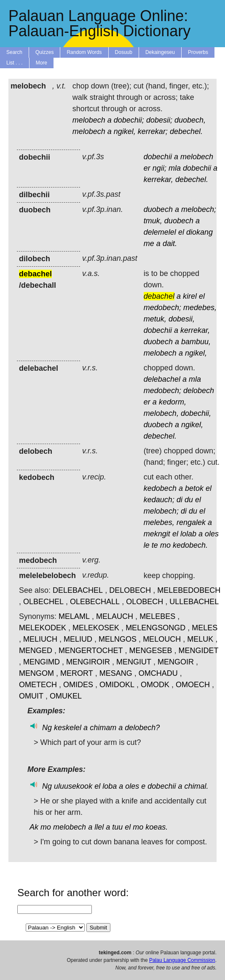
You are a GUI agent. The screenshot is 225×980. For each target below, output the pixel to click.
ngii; (159, 168)
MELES (205, 628)
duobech (158, 209)
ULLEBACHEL (194, 602)
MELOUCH (162, 639)
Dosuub (124, 52)
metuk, (155, 319)
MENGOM (36, 673)
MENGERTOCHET (91, 651)
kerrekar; (153, 131)
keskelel (68, 728)
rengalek (191, 522)
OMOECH (193, 685)
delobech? (142, 728)
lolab (188, 534)
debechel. (186, 131)
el (181, 232)
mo (165, 545)
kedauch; (159, 500)
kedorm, (173, 402)
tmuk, (153, 221)
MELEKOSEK (96, 628)
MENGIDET (198, 651)
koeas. (157, 827)
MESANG (116, 673)
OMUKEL (66, 696)
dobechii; (129, 120)
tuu (117, 827)
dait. (170, 244)
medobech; (162, 308)
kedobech (160, 488)
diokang (200, 232)
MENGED (36, 651)
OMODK (155, 685)
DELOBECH (130, 590)
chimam (103, 728)
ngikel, (125, 131)
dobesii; (159, 120)
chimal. (196, 786)
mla (175, 168)
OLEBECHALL (95, 602)
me (149, 244)
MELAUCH (115, 616)
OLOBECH (145, 602)
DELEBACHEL (78, 590)
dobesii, (182, 319)
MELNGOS (118, 639)
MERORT (77, 673)
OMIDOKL (117, 685)
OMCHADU (158, 673)
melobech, (161, 413)
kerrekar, (158, 179)
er (147, 168)
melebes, (159, 522)
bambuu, (196, 342)
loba (110, 786)
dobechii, (196, 413)
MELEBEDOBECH (189, 590)
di (179, 500)
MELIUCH (40, 639)
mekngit (157, 534)
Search (14, 52)
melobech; (199, 209)
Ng (47, 728)
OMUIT (31, 696)
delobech (199, 391)
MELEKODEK (43, 628)
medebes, (200, 308)
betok (194, 488)
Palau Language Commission (182, 960)
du (189, 500)
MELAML (74, 616)
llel (99, 827)
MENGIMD (42, 662)
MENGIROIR (88, 662)
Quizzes (44, 52)
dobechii (158, 157)
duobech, (190, 120)
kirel (190, 296)
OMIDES (78, 685)
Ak (34, 827)
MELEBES (157, 616)
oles (212, 534)
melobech (89, 120)
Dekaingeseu (160, 52)
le (147, 545)
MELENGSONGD (155, 628)
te (155, 545)
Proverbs (198, 52)
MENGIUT (134, 662)
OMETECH (38, 685)
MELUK (200, 639)
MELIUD (78, 639)
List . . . (15, 63)
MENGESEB (150, 651)
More (42, 63)
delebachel (162, 379)
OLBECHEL (43, 602)
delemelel (160, 232)
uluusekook (73, 786)
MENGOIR (176, 662)
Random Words (84, 52)
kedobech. (190, 545)
